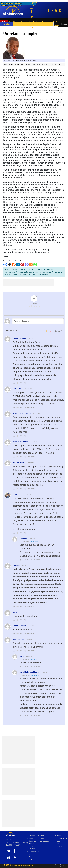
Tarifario (60, 836)
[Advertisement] (29, 282)
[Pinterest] (22, 265)
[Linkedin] (18, 265)
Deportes (32, 841)
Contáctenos (62, 838)
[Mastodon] (27, 265)
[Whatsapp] (35, 265)
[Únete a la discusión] (38, 321)
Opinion (43, 838)
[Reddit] (14, 265)
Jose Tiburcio (35, 542)
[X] (9, 265)
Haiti (42, 836)
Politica (32, 838)
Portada (32, 836)
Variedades (44, 841)
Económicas (34, 844)
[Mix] (31, 265)
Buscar (64, 24)
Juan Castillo (35, 659)
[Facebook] (5, 265)
